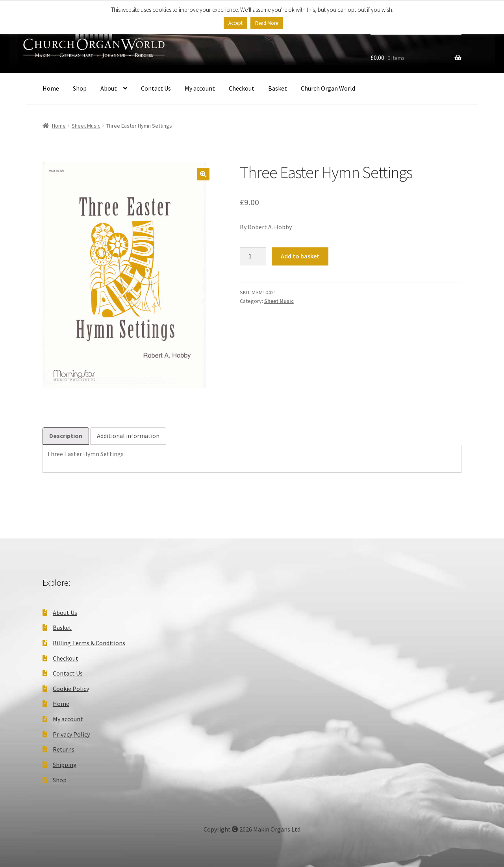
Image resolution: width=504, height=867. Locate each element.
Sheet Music (86, 126)
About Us (65, 613)
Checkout (242, 88)
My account (200, 88)
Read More (267, 23)
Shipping (65, 765)
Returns (64, 749)
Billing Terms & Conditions (89, 643)
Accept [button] (235, 23)
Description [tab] (66, 436)
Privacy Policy (71, 734)
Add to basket (300, 256)
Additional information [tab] (128, 436)
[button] (203, 174)
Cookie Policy (71, 689)
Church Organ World (328, 88)
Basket (278, 88)
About (109, 88)
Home (51, 88)
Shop (80, 88)
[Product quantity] (253, 256)
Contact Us (156, 88)
